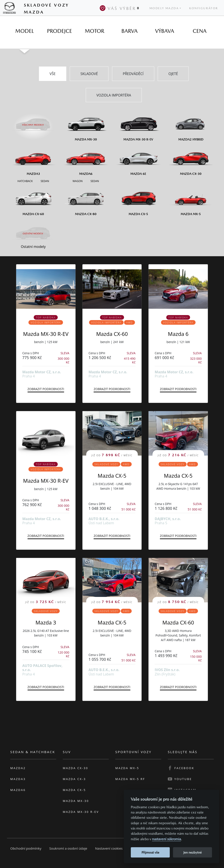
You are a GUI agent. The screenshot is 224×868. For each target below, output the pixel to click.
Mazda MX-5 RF (130, 779)
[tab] (24, 31)
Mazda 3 (46, 622)
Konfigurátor (204, 8)
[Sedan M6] (94, 181)
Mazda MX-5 (127, 768)
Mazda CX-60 (112, 334)
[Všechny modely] (33, 122)
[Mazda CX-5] (138, 200)
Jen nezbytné (192, 852)
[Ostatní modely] (33, 234)
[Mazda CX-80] (86, 200)
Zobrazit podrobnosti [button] (46, 389)
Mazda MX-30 (76, 801)
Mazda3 (18, 779)
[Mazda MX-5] (191, 200)
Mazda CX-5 (112, 476)
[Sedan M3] (44, 181)
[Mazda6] (86, 160)
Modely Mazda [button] (164, 8)
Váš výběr (120, 8)
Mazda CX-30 (75, 768)
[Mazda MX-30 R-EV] (138, 126)
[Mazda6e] (138, 160)
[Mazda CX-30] (191, 160)
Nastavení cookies (109, 848)
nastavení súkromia (166, 839)
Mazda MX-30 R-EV (46, 334)
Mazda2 (18, 768)
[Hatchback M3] (25, 181)
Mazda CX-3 (74, 779)
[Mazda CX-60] (33, 200)
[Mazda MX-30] (86, 126)
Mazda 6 (178, 334)
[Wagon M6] (78, 181)
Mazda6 (18, 790)
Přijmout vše (150, 852)
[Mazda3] (33, 160)
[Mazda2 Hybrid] (191, 126)
